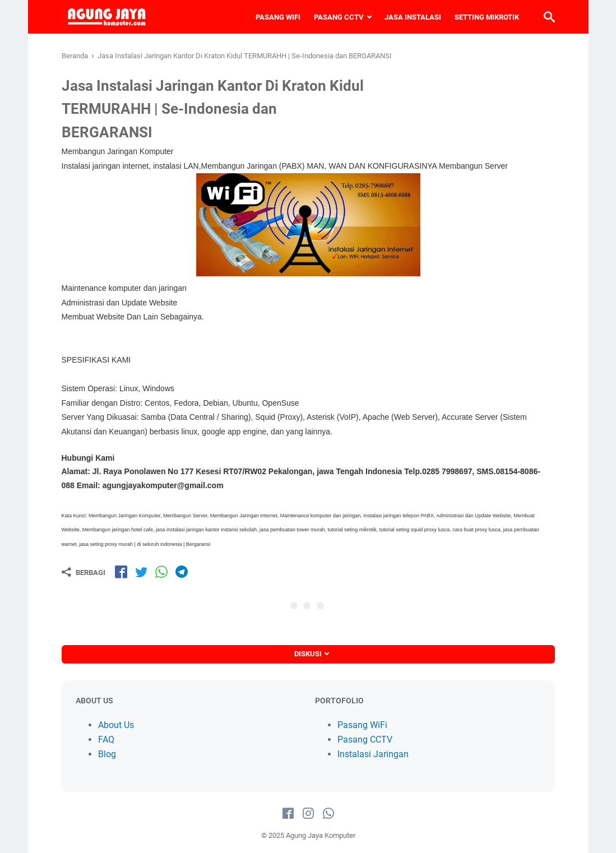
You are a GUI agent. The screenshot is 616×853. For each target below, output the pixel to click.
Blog (107, 754)
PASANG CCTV (339, 17)
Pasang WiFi (362, 725)
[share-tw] (141, 572)
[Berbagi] (84, 572)
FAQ (106, 740)
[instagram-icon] (308, 814)
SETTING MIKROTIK (487, 17)
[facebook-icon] (288, 814)
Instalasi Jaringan (373, 754)
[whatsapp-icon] (328, 814)
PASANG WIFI (278, 17)
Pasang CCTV (365, 740)
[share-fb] (121, 572)
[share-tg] (182, 572)
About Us (116, 725)
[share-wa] (161, 572)
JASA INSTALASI (413, 17)
